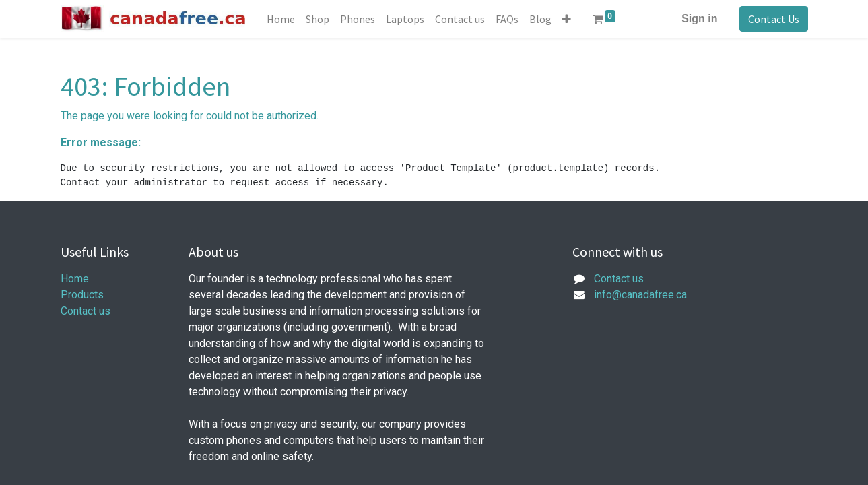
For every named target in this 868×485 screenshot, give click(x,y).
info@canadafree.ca (640, 295)
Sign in (699, 19)
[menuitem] (281, 19)
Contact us (86, 311)
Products (82, 295)
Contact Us (774, 19)
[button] (567, 19)
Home (75, 279)
